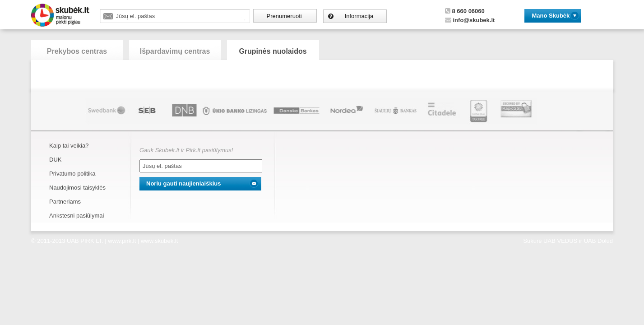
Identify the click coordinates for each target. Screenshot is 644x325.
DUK (55, 160)
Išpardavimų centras (175, 51)
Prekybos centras (77, 51)
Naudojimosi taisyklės (77, 188)
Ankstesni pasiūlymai (76, 216)
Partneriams (65, 202)
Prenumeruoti (284, 16)
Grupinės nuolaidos (273, 51)
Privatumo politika (72, 174)
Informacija (359, 16)
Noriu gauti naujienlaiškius (183, 183)
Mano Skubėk (551, 16)
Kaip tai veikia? (69, 146)
